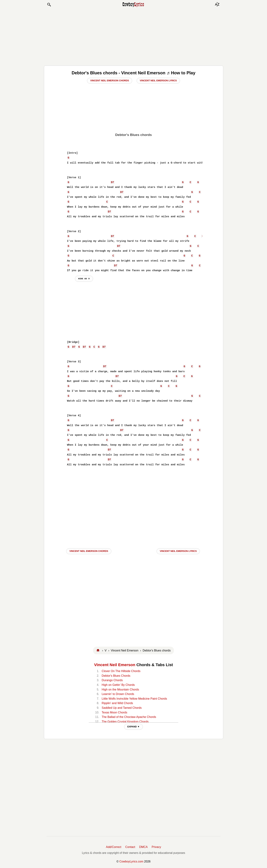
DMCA (143, 847)
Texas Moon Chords (114, 712)
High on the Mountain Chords (120, 690)
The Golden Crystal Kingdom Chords (125, 722)
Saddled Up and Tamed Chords (122, 708)
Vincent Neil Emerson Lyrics (158, 81)
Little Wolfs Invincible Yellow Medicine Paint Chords (134, 699)
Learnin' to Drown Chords (118, 694)
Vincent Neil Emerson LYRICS (178, 551)
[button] (49, 5)
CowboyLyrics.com (131, 861)
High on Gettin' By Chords (118, 685)
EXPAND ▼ (133, 727)
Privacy (156, 847)
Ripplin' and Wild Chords (117, 703)
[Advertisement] (134, 36)
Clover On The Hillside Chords (121, 671)
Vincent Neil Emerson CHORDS (89, 551)
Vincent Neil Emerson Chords (110, 81)
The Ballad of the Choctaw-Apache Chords (129, 717)
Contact (130, 847)
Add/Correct (114, 847)
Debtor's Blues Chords (116, 676)
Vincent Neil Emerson (115, 665)
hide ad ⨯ (84, 279)
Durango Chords (112, 680)
